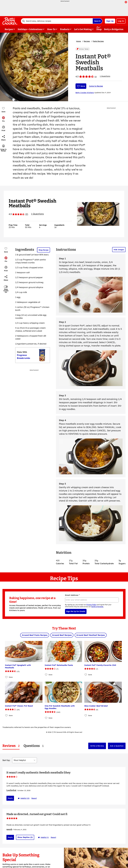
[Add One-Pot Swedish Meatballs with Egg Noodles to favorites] (46, 718)
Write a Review (97, 746)
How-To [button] (51, 29)
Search (97, 21)
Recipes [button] (9, 29)
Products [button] (65, 29)
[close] (126, 2)
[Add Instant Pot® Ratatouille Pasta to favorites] (46, 675)
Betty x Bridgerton (114, 29)
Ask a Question (117, 746)
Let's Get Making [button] (83, 29)
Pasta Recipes (98, 41)
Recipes (87, 41)
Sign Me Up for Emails (76, 611)
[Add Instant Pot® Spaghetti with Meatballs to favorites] (6, 677)
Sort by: (6, 760)
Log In (121, 21)
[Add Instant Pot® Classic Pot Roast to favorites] (6, 715)
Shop (99, 29)
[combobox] (57, 21)
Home (78, 41)
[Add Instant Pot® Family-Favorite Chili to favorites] (86, 675)
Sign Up (110, 21)
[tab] (11, 746)
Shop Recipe (44, 250)
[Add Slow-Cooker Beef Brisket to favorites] (86, 715)
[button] (3, 119)
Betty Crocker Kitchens (85, 93)
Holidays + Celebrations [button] (30, 29)
